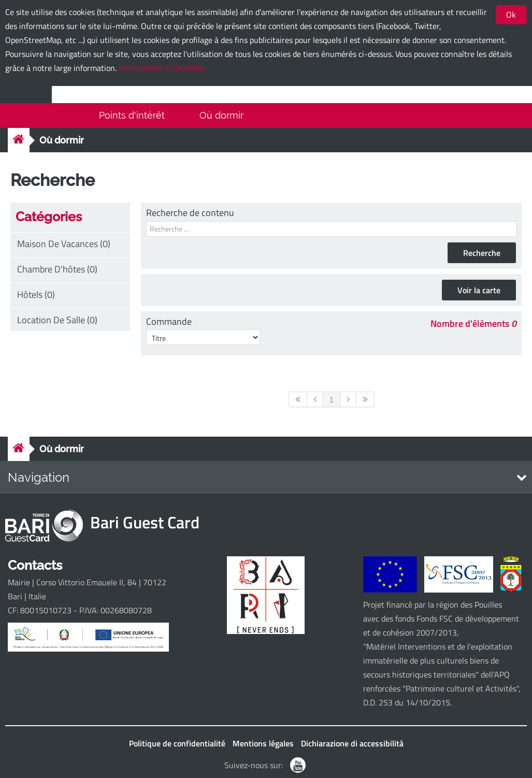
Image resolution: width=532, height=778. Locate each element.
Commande (169, 322)
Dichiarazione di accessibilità (352, 743)
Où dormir (221, 115)
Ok (511, 15)
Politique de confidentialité (177, 743)
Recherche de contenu (190, 213)
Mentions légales (263, 743)
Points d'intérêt (132, 115)
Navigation (39, 477)
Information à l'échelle (161, 68)
